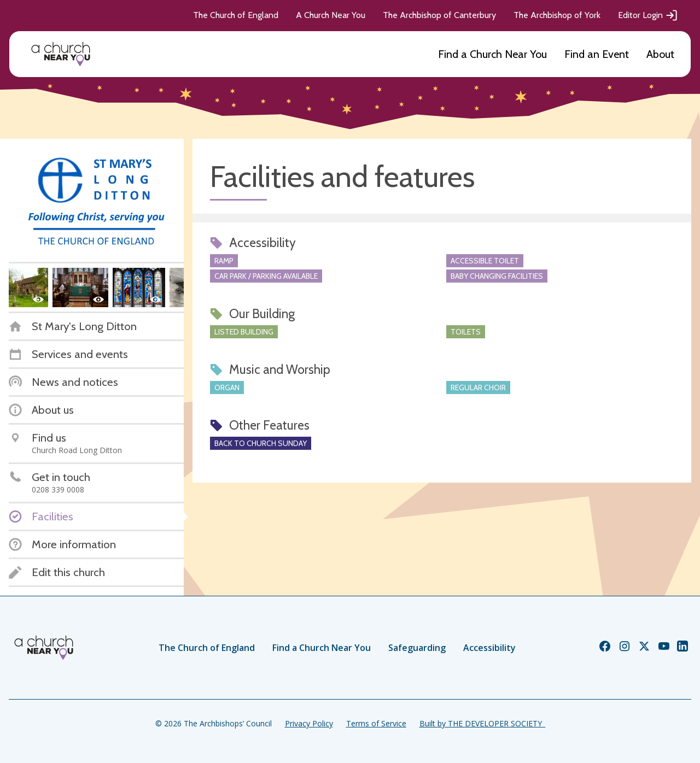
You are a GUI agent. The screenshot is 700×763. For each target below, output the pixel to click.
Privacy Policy (309, 723)
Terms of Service (376, 723)
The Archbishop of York (557, 15)
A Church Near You (331, 15)
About (660, 54)
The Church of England (236, 15)
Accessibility (489, 648)
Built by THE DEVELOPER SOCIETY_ (482, 723)
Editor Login (648, 15)
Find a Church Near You (492, 54)
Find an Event (597, 54)
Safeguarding (417, 648)
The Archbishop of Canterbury (439, 15)
